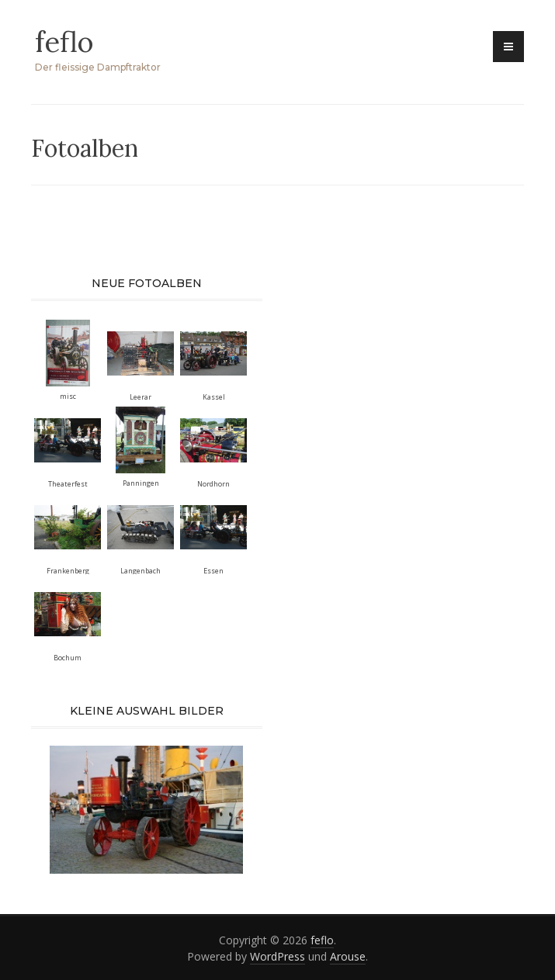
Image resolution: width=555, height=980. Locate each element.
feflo (64, 42)
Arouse (348, 956)
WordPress (277, 956)
